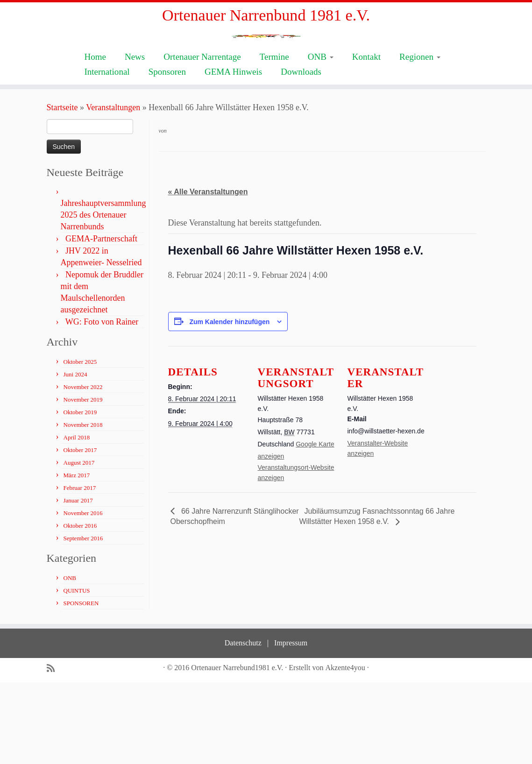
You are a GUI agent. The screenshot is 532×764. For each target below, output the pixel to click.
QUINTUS (77, 672)
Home (95, 138)
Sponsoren (167, 153)
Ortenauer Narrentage (202, 138)
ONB (321, 138)
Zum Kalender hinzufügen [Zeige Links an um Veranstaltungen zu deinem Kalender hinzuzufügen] (229, 404)
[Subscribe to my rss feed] (54, 750)
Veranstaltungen (113, 189)
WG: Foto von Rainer (102, 403)
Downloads (301, 153)
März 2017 (77, 557)
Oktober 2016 (80, 607)
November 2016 (83, 595)
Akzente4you (345, 749)
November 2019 (83, 481)
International (107, 153)
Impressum (291, 725)
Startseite (62, 189)
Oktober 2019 (80, 494)
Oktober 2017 (80, 532)
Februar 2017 (80, 569)
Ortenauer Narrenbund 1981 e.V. (266, 18)
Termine (274, 138)
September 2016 (83, 620)
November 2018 (83, 506)
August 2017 (79, 544)
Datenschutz (243, 725)
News (135, 138)
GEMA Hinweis (233, 153)
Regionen (420, 138)
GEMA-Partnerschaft (101, 320)
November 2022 (83, 469)
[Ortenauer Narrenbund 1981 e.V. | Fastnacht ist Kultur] (266, 80)
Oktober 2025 (80, 443)
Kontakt (366, 138)
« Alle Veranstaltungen (208, 274)
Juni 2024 (75, 456)
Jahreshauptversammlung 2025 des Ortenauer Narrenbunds (103, 297)
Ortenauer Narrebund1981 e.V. (237, 749)
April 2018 (77, 519)
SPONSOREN (81, 685)
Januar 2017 (78, 582)
